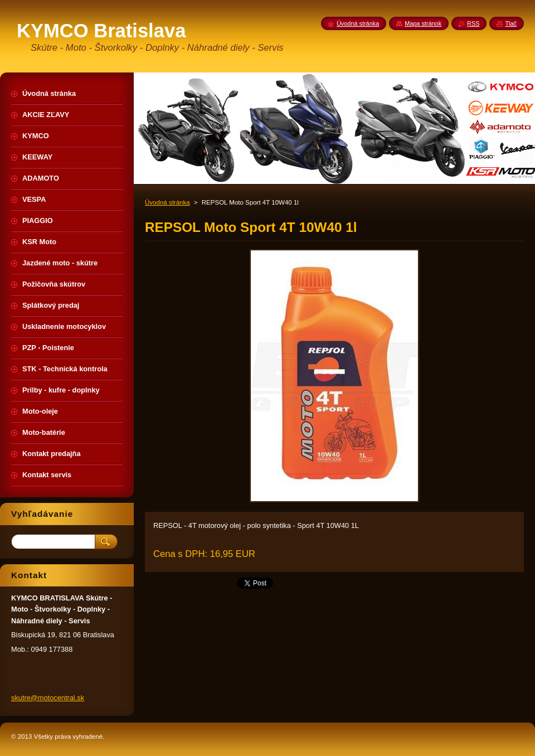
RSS (473, 23)
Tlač (511, 23)
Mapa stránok (423, 23)
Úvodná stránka (167, 202)
